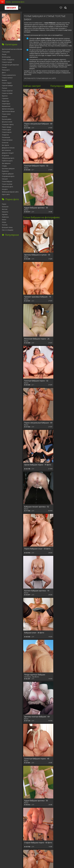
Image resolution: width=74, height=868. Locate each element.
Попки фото (6, 70)
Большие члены (7, 227)
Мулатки (5, 96)
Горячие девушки (8, 174)
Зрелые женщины (8, 109)
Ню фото (5, 189)
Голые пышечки (7, 91)
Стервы (4, 166)
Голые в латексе (7, 78)
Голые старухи (7, 83)
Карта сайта (6, 194)
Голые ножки (6, 114)
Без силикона (6, 150)
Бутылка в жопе (7, 122)
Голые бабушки (7, 181)
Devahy (7, 8)
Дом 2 (4, 72)
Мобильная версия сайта (10, 192)
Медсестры (6, 101)
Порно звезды (7, 127)
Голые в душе (6, 130)
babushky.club (28, 857)
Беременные (6, 106)
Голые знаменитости (9, 75)
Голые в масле (7, 132)
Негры (4, 222)
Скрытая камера (7, 85)
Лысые (4, 54)
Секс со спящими (8, 230)
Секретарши (6, 104)
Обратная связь (51, 857)
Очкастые (5, 143)
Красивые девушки (8, 168)
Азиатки (5, 117)
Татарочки (5, 135)
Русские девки (7, 119)
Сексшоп (5, 179)
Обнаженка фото (7, 187)
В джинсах (5, 171)
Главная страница (7, 857)
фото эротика (50, 863)
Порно (4, 204)
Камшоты (5, 212)
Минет (4, 220)
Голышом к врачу (8, 124)
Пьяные (5, 88)
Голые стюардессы (8, 60)
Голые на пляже (7, 93)
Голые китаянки (7, 140)
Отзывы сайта (39, 857)
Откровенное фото (8, 176)
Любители (5, 217)
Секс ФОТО (18, 857)
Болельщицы (6, 57)
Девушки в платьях (8, 148)
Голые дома (6, 52)
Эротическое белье (8, 111)
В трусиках (5, 156)
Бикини (4, 80)
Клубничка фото (7, 161)
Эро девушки (6, 163)
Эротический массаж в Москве (12, 49)
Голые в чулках (7, 62)
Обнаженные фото (8, 158)
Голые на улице (7, 184)
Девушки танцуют (8, 153)
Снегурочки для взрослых (10, 65)
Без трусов (5, 145)
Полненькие (6, 137)
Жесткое (5, 209)
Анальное (5, 207)
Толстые (5, 225)
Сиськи (4, 67)
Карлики (5, 214)
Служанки (5, 98)
